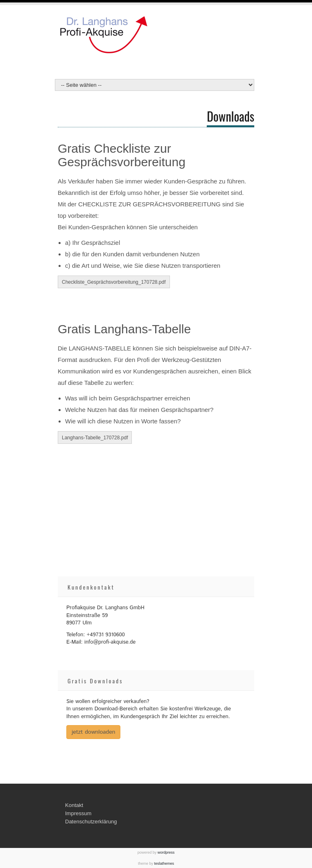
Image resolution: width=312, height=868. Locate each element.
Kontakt (74, 805)
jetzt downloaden (93, 732)
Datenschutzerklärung (91, 822)
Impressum (78, 813)
